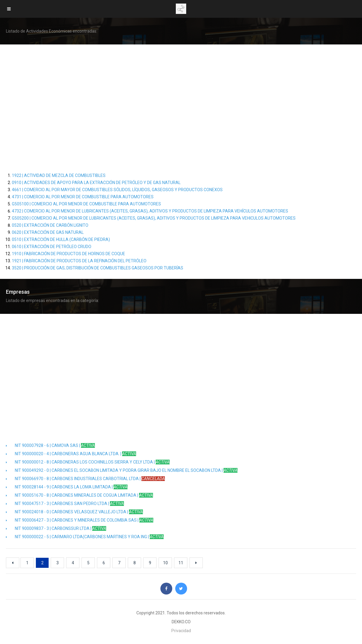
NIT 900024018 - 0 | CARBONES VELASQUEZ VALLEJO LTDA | (74, 512)
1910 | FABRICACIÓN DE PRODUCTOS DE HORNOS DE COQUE (68, 254)
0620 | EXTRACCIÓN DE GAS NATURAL (48, 232)
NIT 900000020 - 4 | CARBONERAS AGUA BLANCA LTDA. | (71, 454)
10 (165, 563)
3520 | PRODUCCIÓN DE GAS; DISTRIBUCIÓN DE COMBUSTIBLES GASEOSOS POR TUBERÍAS (98, 268)
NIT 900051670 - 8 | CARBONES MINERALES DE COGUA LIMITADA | (79, 495)
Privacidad (181, 631)
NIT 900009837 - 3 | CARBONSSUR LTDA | (56, 528)
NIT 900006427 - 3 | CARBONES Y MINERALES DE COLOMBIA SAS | (80, 520)
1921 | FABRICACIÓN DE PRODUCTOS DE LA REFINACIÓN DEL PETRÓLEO (79, 261)
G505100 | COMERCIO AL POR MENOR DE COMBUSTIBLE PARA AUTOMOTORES (86, 204)
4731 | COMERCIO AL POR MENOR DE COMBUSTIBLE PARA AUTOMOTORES (83, 197)
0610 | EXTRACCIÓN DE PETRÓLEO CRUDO (52, 247)
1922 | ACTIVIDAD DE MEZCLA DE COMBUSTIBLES (59, 175)
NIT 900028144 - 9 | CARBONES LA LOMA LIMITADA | (67, 487)
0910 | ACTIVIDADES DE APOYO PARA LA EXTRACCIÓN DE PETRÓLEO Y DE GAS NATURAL (96, 183)
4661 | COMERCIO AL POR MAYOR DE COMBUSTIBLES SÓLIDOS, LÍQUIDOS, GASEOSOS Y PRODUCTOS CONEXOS (117, 190)
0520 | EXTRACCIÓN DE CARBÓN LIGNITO (50, 225)
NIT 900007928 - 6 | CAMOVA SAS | (50, 445)
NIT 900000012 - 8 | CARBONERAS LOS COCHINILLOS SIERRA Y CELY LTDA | (88, 462)
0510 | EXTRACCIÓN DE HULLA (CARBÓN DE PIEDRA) (61, 239)
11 (181, 563)
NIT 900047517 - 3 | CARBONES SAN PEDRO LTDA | (65, 504)
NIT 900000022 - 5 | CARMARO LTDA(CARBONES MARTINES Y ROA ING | (85, 537)
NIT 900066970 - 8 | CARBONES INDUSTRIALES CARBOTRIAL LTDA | (85, 479)
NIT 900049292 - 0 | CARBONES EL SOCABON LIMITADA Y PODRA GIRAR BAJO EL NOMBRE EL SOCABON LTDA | (122, 470)
